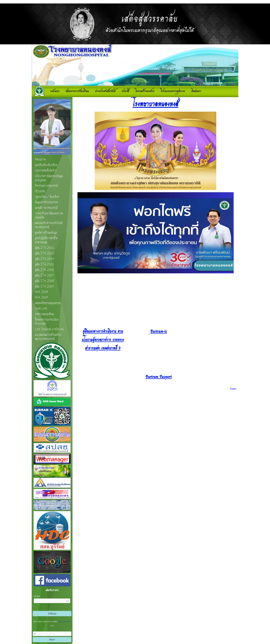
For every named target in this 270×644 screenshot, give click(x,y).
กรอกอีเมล (37, 596)
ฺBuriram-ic (159, 331)
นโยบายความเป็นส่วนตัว (64, 622)
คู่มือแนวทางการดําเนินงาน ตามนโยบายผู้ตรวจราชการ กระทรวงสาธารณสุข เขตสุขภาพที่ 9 (103, 339)
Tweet (233, 389)
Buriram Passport (159, 376)
